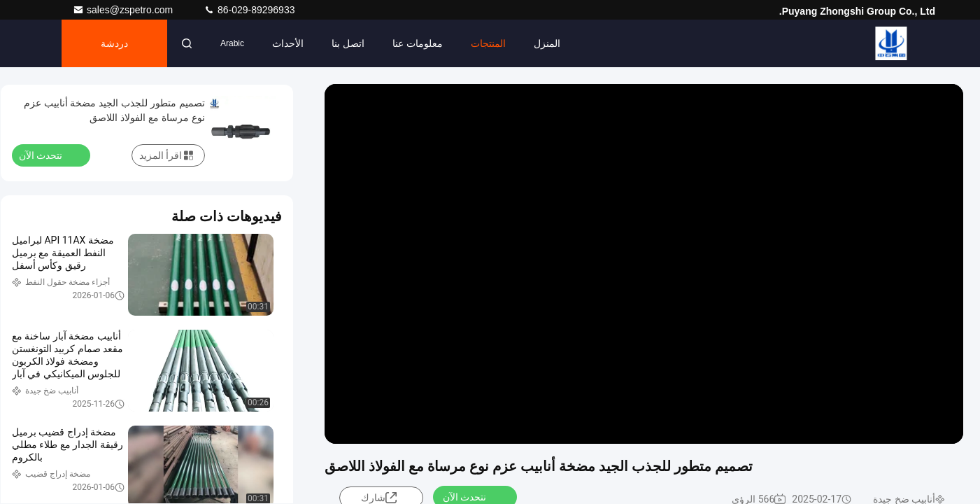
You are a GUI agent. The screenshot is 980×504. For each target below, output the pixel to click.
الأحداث (288, 43)
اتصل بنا (348, 43)
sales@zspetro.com (124, 10)
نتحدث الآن (49, 155)
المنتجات (488, 43)
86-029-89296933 (249, 10)
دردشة (114, 43)
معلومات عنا (418, 43)
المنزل (547, 43)
